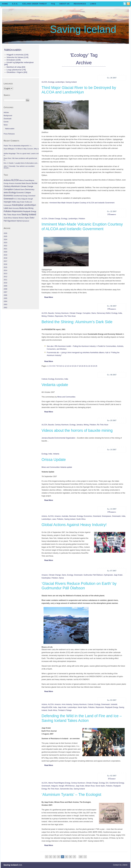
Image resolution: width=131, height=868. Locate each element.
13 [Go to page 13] (81, 857)
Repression (59, 316)
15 (73, 366)
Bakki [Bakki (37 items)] (24, 183)
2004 (5, 301)
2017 (5, 261)
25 (96, 366)
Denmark (72, 516)
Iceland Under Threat (35, 4)
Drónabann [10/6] (14, 60)
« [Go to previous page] (47, 857)
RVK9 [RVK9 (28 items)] (19, 215)
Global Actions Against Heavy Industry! (74, 525)
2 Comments (112, 214)
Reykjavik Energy (112, 707)
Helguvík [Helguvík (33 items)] (24, 199)
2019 (5, 255)
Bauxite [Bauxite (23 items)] (29, 183)
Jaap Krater (118, 575)
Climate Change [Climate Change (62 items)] (27, 186)
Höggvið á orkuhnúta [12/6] (17, 55)
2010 (5, 283)
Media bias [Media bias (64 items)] (23, 208)
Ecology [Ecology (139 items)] (12, 192)
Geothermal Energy (117, 783)
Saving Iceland (83, 29)
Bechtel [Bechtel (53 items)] (34, 183)
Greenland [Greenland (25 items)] (32, 196)
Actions (44, 516)
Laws (54, 519)
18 (80, 366)
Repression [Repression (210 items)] (17, 211)
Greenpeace (106, 516)
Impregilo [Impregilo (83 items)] (7, 202)
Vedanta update (55, 385)
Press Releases (9, 134)
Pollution (82, 219)
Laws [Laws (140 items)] (6, 208)
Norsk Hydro (83, 707)
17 (77, 366)
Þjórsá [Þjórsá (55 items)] (19, 221)
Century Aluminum (62, 313)
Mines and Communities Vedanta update (57, 467)
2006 (5, 295)
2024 (5, 239)
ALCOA (44, 82)
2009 (5, 286)
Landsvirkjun (60, 82)
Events (6, 122)
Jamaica (80, 425)
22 (89, 366)
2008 (5, 289)
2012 (5, 277)
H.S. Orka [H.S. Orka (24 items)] (17, 199)
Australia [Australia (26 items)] (18, 183)
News (6, 125)
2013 (5, 273)
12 (66, 366)
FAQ (53, 4)
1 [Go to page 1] (51, 857)
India (120, 313)
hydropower (108, 575)
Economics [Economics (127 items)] (8, 196)
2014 (5, 270)
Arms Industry (67, 704)
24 (94, 366)
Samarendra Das (66, 789)
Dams (94, 313)
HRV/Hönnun (70, 786)
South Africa (81, 519)
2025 (5, 236)
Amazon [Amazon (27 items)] (12, 183)
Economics (59, 379)
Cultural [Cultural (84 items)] (17, 189)
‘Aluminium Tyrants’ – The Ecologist (71, 795)
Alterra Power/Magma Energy (59, 783)
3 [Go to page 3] (58, 857)
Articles (6, 112)
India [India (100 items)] (14, 202)
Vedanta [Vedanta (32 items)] (15, 218)
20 (84, 366)
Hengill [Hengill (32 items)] (30, 199)
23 (91, 366)
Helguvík (54, 786)
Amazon (58, 516)
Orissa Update (54, 460)
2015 (5, 267)
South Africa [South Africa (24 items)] (8, 218)
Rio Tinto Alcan (70, 316)
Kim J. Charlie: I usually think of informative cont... (21, 163)
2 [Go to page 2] (55, 857)
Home (5, 4)
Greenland (97, 516)
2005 (5, 298)
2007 (5, 292)
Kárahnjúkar (46, 578)
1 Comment (112, 779)
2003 (5, 304)
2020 (5, 252)
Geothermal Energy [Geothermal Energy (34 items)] (21, 196)
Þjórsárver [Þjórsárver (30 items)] (26, 221)
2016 (5, 264)
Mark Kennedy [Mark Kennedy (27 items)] (14, 208)
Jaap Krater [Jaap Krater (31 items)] (20, 202)
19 (82, 366)
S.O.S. (15, 4)
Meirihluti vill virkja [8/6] (16, 67)
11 (63, 366)
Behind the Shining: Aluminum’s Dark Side (77, 322)
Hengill (61, 786)
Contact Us (117, 865)
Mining (44, 316)
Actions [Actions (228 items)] (7, 180)
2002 (5, 308)
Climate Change (54, 219)
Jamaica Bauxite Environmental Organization (58, 438)
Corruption (87, 313)
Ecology (51, 82)
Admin (125, 865)
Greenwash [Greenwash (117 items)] (9, 199)
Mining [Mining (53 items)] (31, 208)
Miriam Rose (90, 786)
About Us (64, 4)
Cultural (44, 379)
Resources (80, 4)
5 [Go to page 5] (66, 857)
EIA (107, 783)
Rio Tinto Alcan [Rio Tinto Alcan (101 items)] (10, 215)
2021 (5, 249)
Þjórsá (61, 578)
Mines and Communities (66, 397)
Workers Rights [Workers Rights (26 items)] (24, 218)
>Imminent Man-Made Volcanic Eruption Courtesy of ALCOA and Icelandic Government (82, 203)
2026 (5, 233)
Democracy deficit (104, 313)
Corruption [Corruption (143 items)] (8, 189)
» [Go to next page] (85, 857)
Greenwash (116, 516)
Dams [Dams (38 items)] (22, 189)
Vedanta (56, 454)
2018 (5, 258)
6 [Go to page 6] (70, 857)
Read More (49, 297)
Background (8, 115)
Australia (65, 516)
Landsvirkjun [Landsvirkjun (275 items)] (30, 205)
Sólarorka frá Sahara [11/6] (17, 57)
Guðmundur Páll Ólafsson (93, 575)
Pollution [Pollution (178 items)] (8, 211)
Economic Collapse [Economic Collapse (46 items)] (24, 193)
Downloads (8, 119)
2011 (5, 280)
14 (70, 366)
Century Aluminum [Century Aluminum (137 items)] (12, 186)
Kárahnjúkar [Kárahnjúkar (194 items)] (18, 205)
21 (87, 366)
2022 (5, 246)
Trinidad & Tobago (65, 710)
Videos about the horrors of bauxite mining (77, 430)
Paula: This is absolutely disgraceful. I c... (18, 146)
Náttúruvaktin (13, 50)
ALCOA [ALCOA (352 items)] (15, 180)
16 (75, 366)
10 (61, 366)
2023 (5, 243)
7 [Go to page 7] (74, 857)
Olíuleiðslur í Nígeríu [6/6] (17, 72)
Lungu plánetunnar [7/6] (16, 70)
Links (93, 4)
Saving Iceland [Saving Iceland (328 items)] (29, 214)
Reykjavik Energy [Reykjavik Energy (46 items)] (30, 211)
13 (68, 366)
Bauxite (51, 313)
